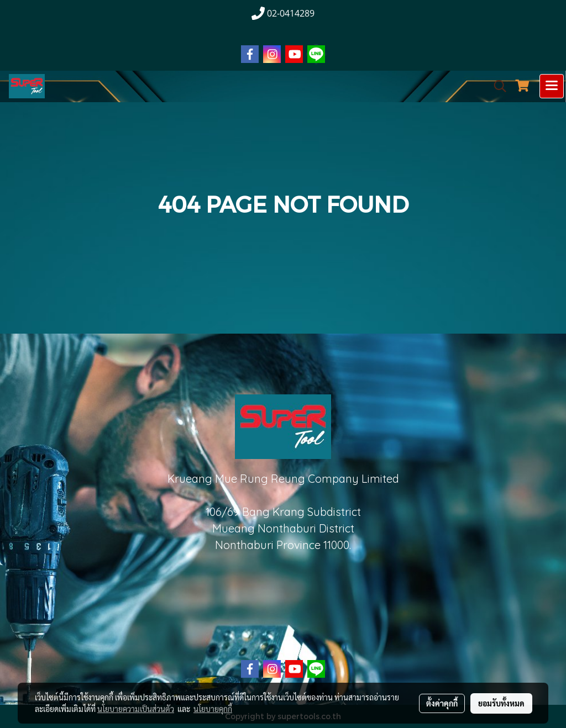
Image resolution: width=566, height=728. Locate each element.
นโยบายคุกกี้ (213, 709)
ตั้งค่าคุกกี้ (442, 703)
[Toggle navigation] (552, 86)
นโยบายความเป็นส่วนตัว (136, 709)
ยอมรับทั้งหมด (501, 703)
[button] (496, 86)
